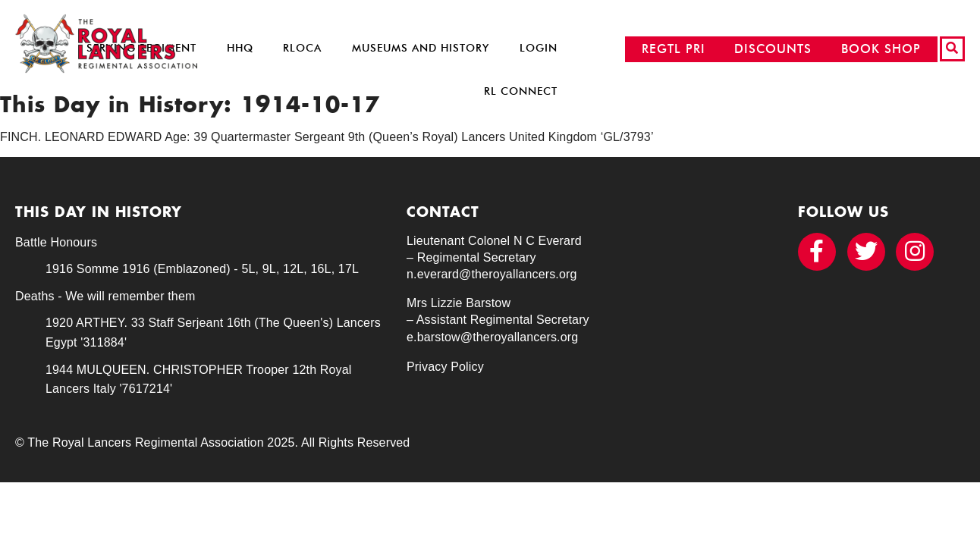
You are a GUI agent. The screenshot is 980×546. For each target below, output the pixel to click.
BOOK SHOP (881, 49)
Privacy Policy (445, 367)
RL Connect (521, 91)
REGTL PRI (674, 49)
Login (539, 48)
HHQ (240, 48)
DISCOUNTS (773, 49)
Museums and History (421, 48)
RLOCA (302, 48)
